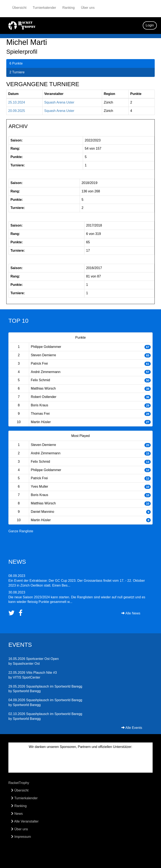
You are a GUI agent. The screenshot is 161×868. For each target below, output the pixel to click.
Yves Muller (40, 486)
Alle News (131, 613)
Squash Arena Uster (59, 102)
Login (150, 25)
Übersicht (19, 8)
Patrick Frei (39, 363)
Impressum (21, 837)
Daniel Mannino (42, 512)
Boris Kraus (40, 405)
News (17, 814)
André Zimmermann (46, 372)
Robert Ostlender (44, 397)
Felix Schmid (40, 380)
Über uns (88, 8)
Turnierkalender (44, 8)
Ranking (69, 8)
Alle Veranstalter (25, 821)
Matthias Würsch (43, 388)
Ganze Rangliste (21, 531)
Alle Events (132, 728)
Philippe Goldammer (46, 347)
